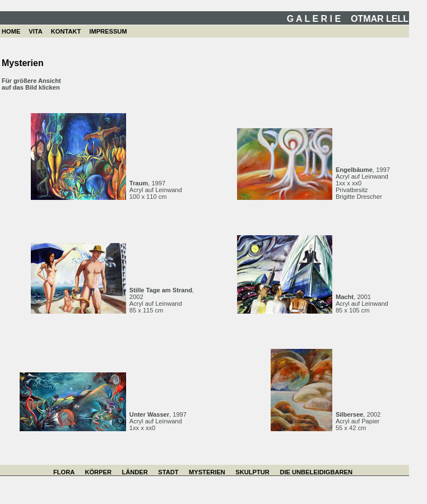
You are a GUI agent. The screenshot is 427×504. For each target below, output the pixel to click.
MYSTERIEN (207, 472)
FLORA (64, 472)
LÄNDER (134, 472)
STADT (168, 472)
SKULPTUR (252, 472)
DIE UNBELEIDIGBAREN (316, 472)
